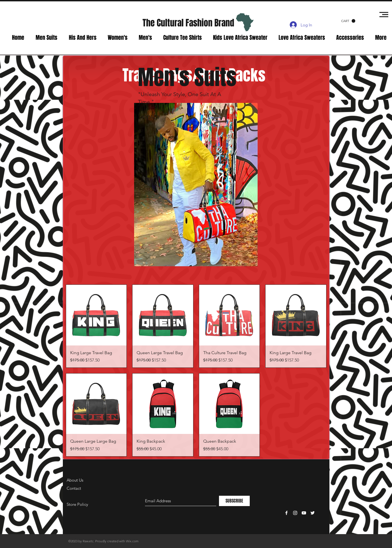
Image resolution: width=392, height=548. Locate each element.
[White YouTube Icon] (304, 513)
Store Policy (77, 504)
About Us (75, 480)
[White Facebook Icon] (286, 513)
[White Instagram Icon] (295, 513)
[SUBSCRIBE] (234, 501)
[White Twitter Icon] (313, 513)
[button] (348, 21)
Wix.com (132, 541)
